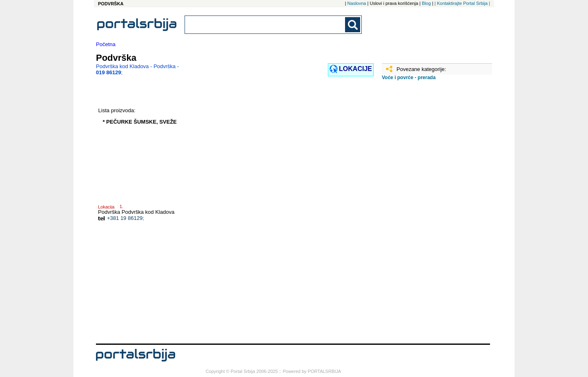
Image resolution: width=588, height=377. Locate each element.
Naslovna (357, 3)
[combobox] (265, 25)
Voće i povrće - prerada (409, 78)
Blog (426, 3)
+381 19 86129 (125, 218)
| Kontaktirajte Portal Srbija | (462, 3)
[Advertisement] (423, 215)
